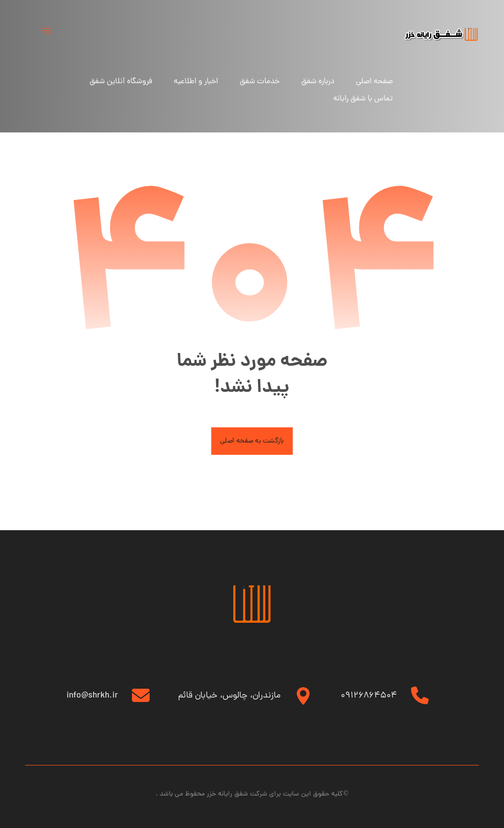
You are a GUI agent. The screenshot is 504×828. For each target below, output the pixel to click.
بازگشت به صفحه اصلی (252, 443)
